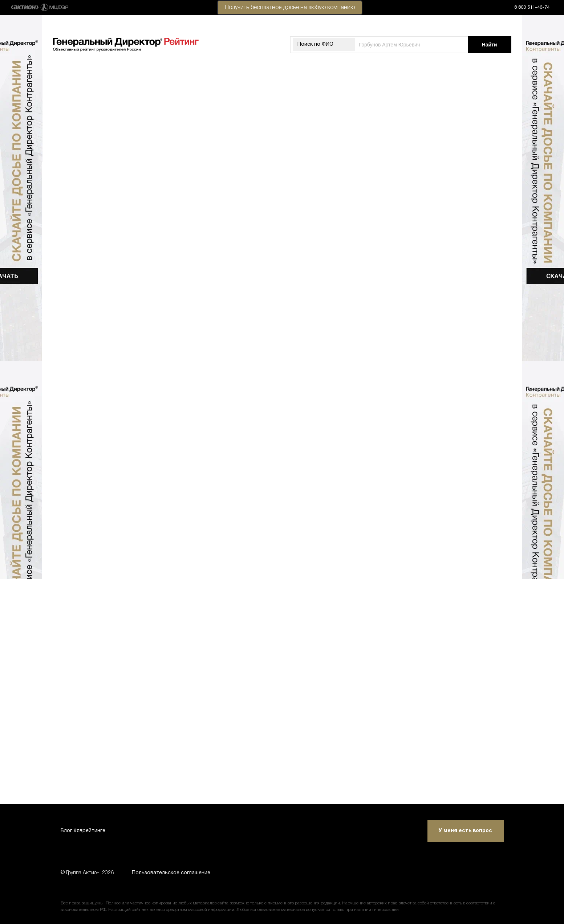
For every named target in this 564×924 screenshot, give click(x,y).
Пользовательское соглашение (171, 873)
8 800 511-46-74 (532, 8)
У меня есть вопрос (465, 831)
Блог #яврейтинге (83, 831)
